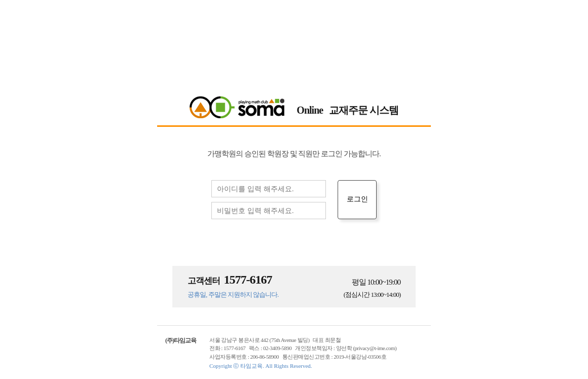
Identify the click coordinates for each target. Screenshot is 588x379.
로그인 (357, 199)
